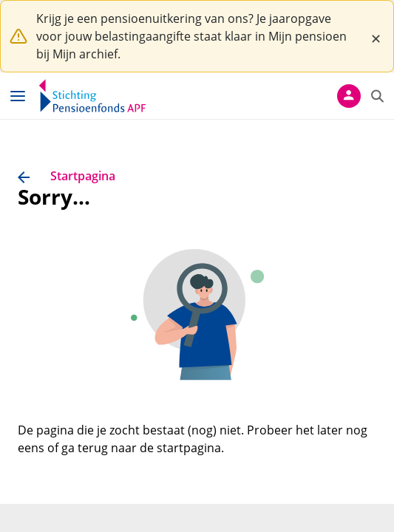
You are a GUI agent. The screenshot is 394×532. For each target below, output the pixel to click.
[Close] (376, 36)
